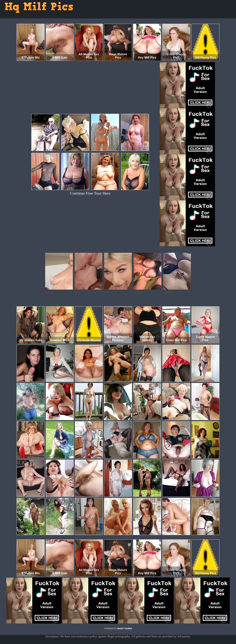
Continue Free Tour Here (90, 193)
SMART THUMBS (125, 629)
